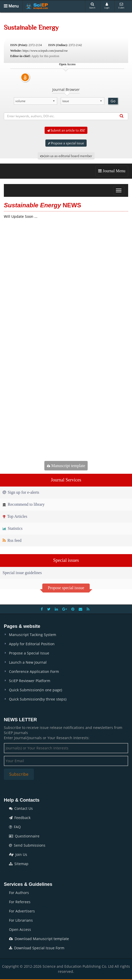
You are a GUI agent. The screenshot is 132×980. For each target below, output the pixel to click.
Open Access (20, 929)
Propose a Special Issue (29, 653)
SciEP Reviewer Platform (30, 681)
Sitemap (19, 864)
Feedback (20, 818)
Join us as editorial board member (66, 156)
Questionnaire (24, 836)
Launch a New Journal (28, 662)
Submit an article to (66, 130)
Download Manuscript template (39, 939)
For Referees (20, 902)
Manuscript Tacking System (33, 635)
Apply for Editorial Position (32, 644)
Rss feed (12, 540)
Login (107, 6)
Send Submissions (27, 845)
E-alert (121, 6)
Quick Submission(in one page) (35, 690)
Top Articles (15, 516)
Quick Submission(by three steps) (38, 699)
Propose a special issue (66, 143)
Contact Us (21, 808)
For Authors (19, 893)
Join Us (18, 854)
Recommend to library (24, 504)
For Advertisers (22, 911)
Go (113, 101)
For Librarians (21, 920)
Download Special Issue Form (37, 948)
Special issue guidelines (22, 573)
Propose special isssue (66, 588)
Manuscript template (66, 466)
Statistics (13, 528)
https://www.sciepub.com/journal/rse (45, 51)
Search (92, 6)
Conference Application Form (34, 671)
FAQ (15, 827)
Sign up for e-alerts (21, 492)
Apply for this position (45, 56)
